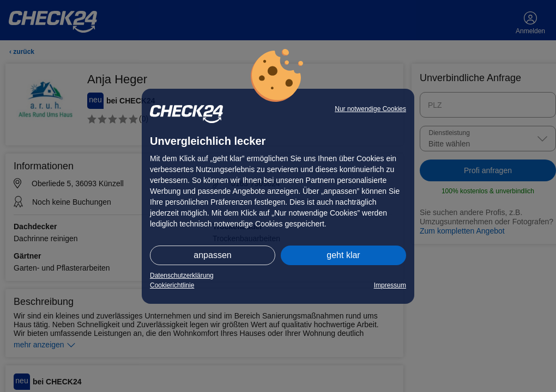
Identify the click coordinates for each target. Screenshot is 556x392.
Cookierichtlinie (172, 285)
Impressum (390, 285)
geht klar (343, 255)
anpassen (212, 255)
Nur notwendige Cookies (370, 109)
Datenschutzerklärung (182, 275)
